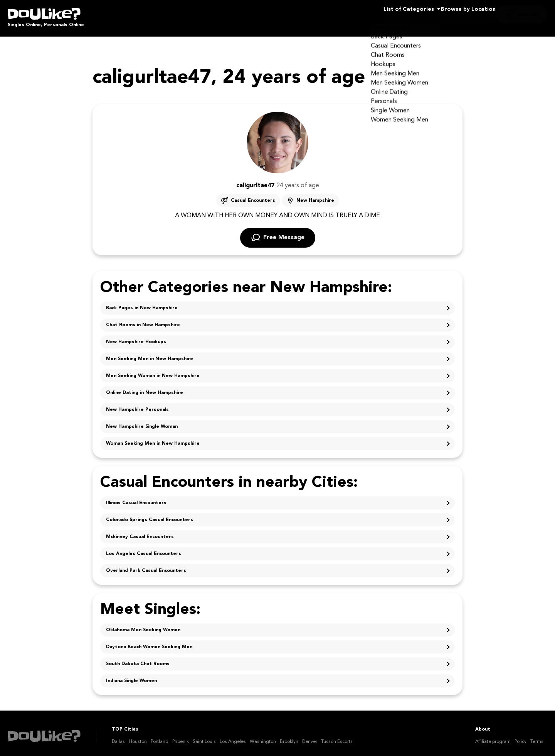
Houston (138, 736)
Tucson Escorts (337, 736)
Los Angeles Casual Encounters (144, 548)
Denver (310, 736)
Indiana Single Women (131, 676)
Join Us (528, 15)
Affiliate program (493, 736)
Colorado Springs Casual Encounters (150, 515)
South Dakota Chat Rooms (138, 659)
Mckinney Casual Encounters (140, 531)
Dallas (118, 736)
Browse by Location (454, 15)
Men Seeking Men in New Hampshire (150, 354)
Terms (537, 736)
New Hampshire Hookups (136, 337)
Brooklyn (289, 736)
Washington (263, 736)
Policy (521, 736)
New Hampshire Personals (137, 404)
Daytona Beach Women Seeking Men (149, 642)
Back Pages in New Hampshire (142, 303)
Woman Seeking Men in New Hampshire (153, 438)
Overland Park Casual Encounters (146, 565)
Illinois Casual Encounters (136, 498)
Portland (160, 736)
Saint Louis (204, 736)
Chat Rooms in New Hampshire (143, 320)
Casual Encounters (253, 195)
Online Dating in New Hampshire (145, 387)
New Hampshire (315, 195)
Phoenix (181, 736)
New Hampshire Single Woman (142, 421)
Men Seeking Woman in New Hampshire (153, 370)
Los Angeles (233, 736)
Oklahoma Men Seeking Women (143, 625)
